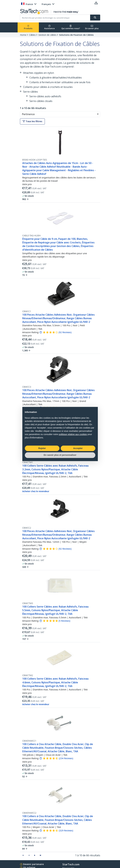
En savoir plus (92, 27)
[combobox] (60, 114)
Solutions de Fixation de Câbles (76, 35)
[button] (98, 114)
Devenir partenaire (33, 864)
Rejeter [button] (42, 448)
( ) (65, 332)
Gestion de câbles (47, 35)
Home (23, 35)
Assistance (49, 27)
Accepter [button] (78, 448)
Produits (28, 27)
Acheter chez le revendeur (36, 491)
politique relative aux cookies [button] (73, 434)
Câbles (32, 35)
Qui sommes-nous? (71, 27)
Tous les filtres (32, 121)
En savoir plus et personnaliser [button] (60, 455)
